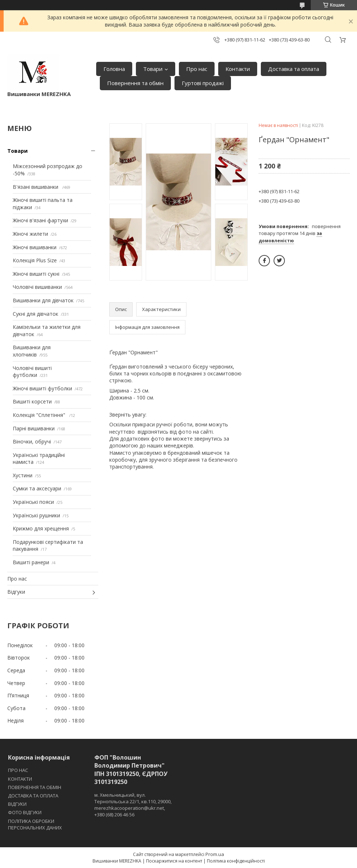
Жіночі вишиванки (35, 247)
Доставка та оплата (294, 69)
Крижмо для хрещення (41, 528)
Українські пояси (33, 502)
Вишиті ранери (31, 562)
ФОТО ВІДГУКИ (25, 812)
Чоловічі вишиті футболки (32, 372)
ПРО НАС (18, 770)
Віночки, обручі (32, 441)
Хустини (23, 475)
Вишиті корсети (32, 401)
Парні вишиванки (34, 428)
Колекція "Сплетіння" (40, 415)
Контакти (238, 69)
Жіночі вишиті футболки (42, 388)
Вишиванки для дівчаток (43, 300)
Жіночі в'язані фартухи (40, 220)
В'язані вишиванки (36, 187)
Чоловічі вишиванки (37, 287)
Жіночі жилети (30, 234)
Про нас (197, 69)
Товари (153, 69)
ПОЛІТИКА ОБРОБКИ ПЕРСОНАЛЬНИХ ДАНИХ (35, 824)
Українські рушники (36, 515)
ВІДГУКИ (17, 804)
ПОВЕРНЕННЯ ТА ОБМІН (35, 787)
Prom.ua (215, 854)
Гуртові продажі (203, 83)
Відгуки (16, 592)
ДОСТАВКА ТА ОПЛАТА (33, 796)
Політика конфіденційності (236, 861)
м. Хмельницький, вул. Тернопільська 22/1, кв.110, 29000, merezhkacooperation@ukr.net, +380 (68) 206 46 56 (133, 805)
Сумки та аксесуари (37, 488)
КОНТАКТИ (20, 779)
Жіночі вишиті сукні (36, 274)
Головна (114, 69)
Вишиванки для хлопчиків (32, 351)
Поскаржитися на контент (174, 861)
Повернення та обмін (135, 83)
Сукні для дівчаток (36, 314)
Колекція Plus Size (35, 260)
